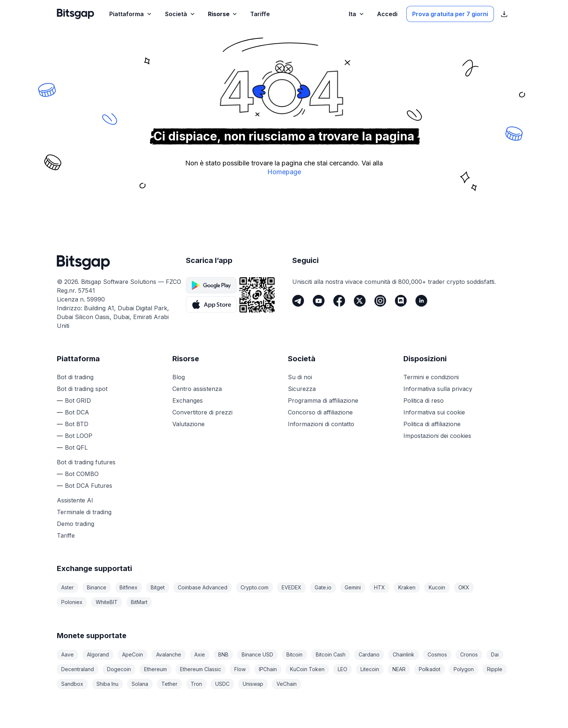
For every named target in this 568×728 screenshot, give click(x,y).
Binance (97, 587)
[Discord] (401, 301)
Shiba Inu (107, 684)
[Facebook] (339, 301)
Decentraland (78, 669)
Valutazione (188, 424)
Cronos (469, 654)
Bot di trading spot (82, 389)
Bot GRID (78, 400)
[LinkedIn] (421, 301)
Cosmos (437, 654)
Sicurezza (302, 389)
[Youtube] (319, 301)
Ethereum (155, 669)
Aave (67, 654)
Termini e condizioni (431, 377)
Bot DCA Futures (89, 486)
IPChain (268, 669)
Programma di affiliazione (323, 400)
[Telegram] (298, 301)
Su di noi (300, 377)
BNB (223, 654)
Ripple (495, 669)
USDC (222, 684)
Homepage (284, 172)
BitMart (139, 602)
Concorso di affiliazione (320, 412)
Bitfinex (129, 587)
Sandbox (72, 684)
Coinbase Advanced (203, 587)
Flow (240, 669)
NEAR (399, 669)
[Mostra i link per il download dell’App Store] (504, 14)
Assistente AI (75, 500)
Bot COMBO (82, 474)
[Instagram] (380, 301)
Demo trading (76, 524)
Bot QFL (76, 447)
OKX (464, 587)
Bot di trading (75, 377)
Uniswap (253, 684)
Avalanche (169, 654)
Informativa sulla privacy (438, 389)
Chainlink (404, 654)
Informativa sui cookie (434, 412)
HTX (380, 587)
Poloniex (72, 602)
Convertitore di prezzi (202, 412)
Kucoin (437, 587)
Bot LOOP (79, 436)
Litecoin (370, 669)
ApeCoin (133, 654)
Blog (179, 377)
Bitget (158, 587)
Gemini (353, 587)
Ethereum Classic (201, 669)
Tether (169, 684)
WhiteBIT (107, 602)
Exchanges (188, 400)
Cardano (369, 654)
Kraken (407, 587)
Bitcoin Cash (331, 654)
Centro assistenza (197, 389)
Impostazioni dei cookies (437, 436)
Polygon (464, 669)
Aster (67, 587)
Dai (495, 654)
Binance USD (257, 654)
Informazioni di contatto (321, 424)
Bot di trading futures (86, 462)
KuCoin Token (307, 669)
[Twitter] (360, 301)
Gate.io (323, 587)
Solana (140, 684)
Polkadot (430, 669)
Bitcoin (294, 654)
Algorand (98, 654)
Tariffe (66, 535)
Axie (200, 654)
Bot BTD (77, 424)
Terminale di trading (84, 512)
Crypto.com (254, 587)
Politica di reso (424, 400)
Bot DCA (77, 412)
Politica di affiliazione (432, 424)
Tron (196, 684)
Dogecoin (119, 669)
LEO (342, 669)
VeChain (287, 684)
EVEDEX (292, 587)
